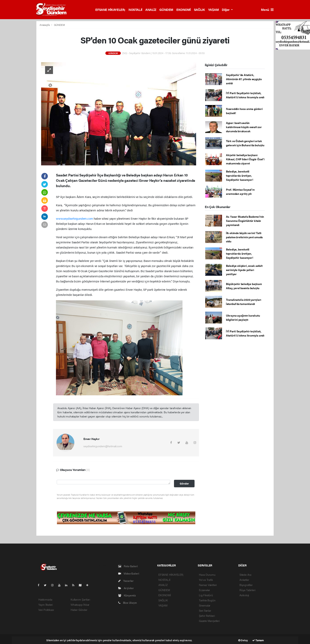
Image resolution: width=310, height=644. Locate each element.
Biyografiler (246, 585)
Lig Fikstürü (206, 595)
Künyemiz (127, 595)
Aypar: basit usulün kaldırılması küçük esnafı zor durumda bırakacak (244, 127)
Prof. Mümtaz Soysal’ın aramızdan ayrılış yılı (240, 192)
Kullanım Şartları (80, 599)
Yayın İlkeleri (46, 605)
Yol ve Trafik (206, 580)
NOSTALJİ (135, 10)
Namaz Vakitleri (208, 585)
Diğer (226, 10)
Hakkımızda (45, 599)
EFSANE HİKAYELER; (110, 10)
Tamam (258, 640)
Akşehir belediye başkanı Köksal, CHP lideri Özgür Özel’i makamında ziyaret (245, 159)
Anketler (244, 580)
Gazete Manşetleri (209, 621)
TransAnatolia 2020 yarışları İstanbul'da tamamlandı (244, 302)
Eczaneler (204, 590)
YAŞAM (214, 10)
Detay (243, 640)
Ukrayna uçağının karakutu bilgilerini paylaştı (243, 317)
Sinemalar (205, 605)
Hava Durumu (207, 575)
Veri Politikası (46, 610)
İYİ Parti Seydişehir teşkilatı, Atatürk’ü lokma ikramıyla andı (245, 95)
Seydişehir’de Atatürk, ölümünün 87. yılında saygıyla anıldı (244, 79)
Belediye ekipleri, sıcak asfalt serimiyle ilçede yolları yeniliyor (244, 270)
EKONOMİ (184, 10)
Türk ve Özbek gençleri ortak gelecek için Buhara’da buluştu (245, 143)
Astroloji (244, 595)
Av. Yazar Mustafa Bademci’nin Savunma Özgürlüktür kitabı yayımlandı (245, 221)
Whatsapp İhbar (80, 605)
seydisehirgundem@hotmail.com (103, 446)
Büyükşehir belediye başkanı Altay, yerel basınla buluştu (244, 286)
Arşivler (126, 588)
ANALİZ (151, 10)
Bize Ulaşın (128, 603)
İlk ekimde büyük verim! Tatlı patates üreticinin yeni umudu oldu (244, 237)
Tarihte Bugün (207, 600)
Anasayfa (45, 25)
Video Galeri (129, 573)
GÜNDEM (166, 10)
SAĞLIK (199, 10)
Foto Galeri (128, 566)
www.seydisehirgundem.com (74, 218)
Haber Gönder (79, 610)
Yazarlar (126, 581)
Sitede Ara (245, 575)
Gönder (184, 484)
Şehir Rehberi (207, 616)
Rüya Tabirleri (247, 590)
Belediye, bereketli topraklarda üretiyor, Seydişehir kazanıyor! (240, 175)
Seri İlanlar (205, 610)
